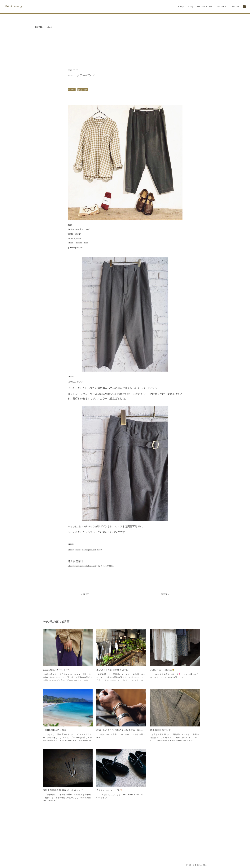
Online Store (205, 7)
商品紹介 (83, 90)
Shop (181, 7)
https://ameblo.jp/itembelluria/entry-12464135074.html (91, 566)
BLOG (72, 90)
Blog (191, 7)
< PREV (85, 594)
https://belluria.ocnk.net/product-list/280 (85, 550)
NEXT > (165, 594)
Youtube (221, 7)
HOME (39, 27)
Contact (235, 7)
